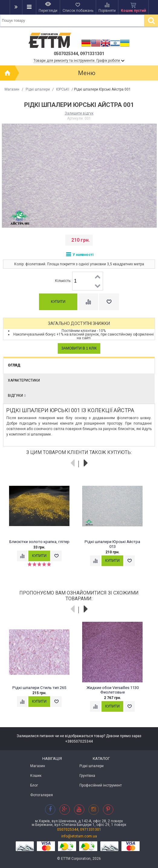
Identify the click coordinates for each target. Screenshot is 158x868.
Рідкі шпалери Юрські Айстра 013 (112, 544)
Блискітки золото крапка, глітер (39, 542)
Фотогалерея (42, 795)
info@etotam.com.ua (79, 836)
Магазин (12, 89)
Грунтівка (87, 776)
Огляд (14, 365)
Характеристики (24, 380)
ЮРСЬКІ (63, 89)
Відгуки (17, 396)
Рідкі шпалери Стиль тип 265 (39, 688)
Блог (34, 785)
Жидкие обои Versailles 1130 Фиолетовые (113, 690)
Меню (87, 73)
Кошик (36, 776)
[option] (43, 524)
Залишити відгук (79, 113)
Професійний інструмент (101, 785)
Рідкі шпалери (38, 89)
